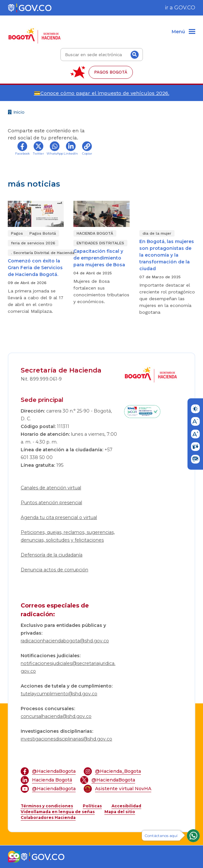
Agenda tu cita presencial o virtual (59, 517)
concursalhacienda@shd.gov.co (56, 716)
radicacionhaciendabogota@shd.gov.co (65, 641)
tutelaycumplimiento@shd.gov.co (59, 694)
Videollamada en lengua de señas (58, 812)
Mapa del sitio (120, 812)
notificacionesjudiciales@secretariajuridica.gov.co (68, 667)
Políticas (92, 806)
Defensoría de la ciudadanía (52, 555)
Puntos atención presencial (51, 503)
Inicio (16, 113)
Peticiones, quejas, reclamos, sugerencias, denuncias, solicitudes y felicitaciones (68, 536)
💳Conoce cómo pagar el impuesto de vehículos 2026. (102, 93)
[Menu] (183, 32)
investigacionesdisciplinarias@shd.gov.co (66, 739)
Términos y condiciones (47, 806)
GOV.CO (185, 8)
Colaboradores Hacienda (48, 817)
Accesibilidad (126, 806)
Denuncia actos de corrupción (54, 570)
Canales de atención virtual (51, 488)
